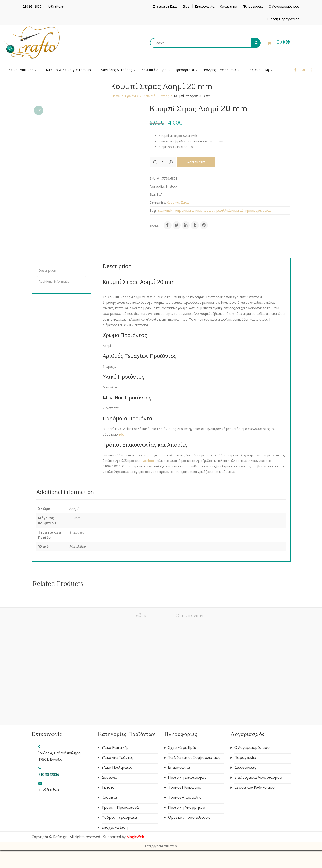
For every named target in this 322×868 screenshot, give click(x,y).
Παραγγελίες (246, 776)
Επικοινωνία (205, 6)
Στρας (165, 114)
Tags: (153, 229)
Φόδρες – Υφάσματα (119, 835)
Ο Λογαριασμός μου (284, 6)
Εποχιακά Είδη (115, 845)
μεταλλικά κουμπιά (230, 229)
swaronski (165, 229)
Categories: (158, 220)
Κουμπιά (149, 114)
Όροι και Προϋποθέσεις (189, 835)
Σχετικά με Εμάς (165, 6)
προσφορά (253, 229)
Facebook (148, 479)
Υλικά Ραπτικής (115, 766)
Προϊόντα (132, 114)
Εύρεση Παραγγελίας (283, 19)
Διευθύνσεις (245, 785)
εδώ (122, 452)
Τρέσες (108, 805)
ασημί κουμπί (184, 229)
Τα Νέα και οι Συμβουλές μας (194, 776)
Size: (153, 212)
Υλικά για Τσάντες (117, 776)
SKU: (153, 197)
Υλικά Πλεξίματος (117, 785)
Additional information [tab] (55, 300)
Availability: (157, 205)
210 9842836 (32, 6)
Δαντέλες (110, 795)
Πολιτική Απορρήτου (187, 826)
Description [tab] (47, 288)
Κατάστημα (228, 6)
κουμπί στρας (205, 229)
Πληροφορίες (253, 6)
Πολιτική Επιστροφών (187, 795)
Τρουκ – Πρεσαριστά (120, 826)
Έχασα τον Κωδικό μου (255, 805)
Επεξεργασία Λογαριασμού (258, 795)
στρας (267, 229)
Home (116, 114)
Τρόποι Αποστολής (185, 815)
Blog (186, 6)
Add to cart (196, 180)
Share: (154, 244)
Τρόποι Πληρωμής (184, 805)
